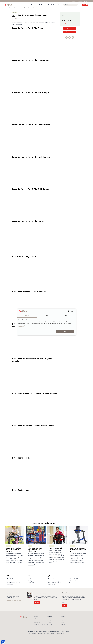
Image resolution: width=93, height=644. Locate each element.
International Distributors (39, 624)
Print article (70, 28)
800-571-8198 (85, 5)
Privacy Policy (38, 632)
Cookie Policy (21, 327)
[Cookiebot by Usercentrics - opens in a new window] (68, 311)
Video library (50, 624)
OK (65, 332)
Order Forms (80, 1)
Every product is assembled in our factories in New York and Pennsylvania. (14, 583)
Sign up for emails (70, 32)
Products (33, 5)
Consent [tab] (27, 316)
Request (37, 602)
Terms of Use (44, 632)
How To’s (64, 23)
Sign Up (64, 606)
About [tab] (66, 316)
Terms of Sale (50, 632)
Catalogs (49, 623)
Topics (16, 8)
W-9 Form (63, 624)
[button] (3, 642)
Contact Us (63, 619)
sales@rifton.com (11, 598)
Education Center (52, 5)
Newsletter (74, 1)
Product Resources (42, 5)
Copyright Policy (57, 632)
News (63, 18)
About (60, 5)
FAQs (62, 621)
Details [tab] (47, 316)
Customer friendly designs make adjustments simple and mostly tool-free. (55, 583)
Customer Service (37, 623)
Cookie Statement (65, 632)
